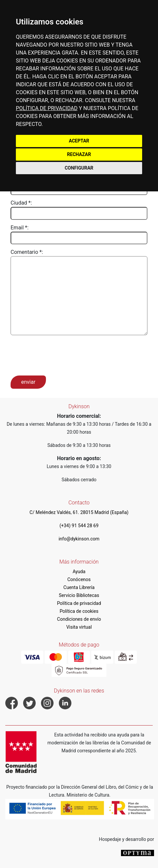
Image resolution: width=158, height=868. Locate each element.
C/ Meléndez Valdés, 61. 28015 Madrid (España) (79, 512)
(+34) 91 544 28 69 (79, 526)
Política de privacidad (79, 603)
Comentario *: (27, 252)
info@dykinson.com (79, 539)
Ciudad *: (21, 203)
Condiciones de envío (79, 619)
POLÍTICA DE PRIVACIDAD (47, 108)
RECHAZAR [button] (79, 154)
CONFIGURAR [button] (79, 168)
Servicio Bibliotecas (79, 595)
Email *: (20, 228)
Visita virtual (79, 627)
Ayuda (79, 572)
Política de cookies (79, 611)
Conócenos (79, 579)
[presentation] (61, 355)
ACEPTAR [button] (79, 141)
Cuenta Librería (79, 587)
